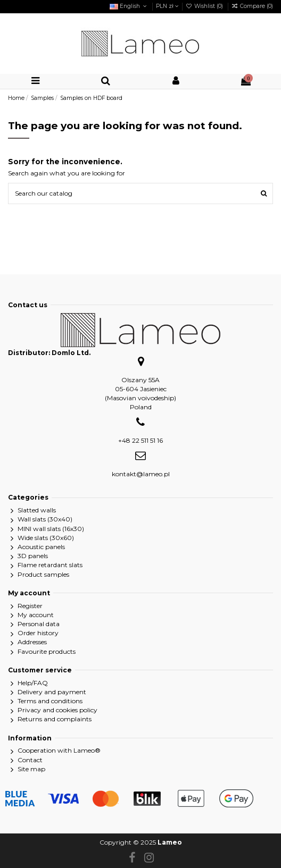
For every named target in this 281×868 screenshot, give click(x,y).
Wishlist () (205, 6)
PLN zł (167, 6)
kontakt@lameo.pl (141, 474)
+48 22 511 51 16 (140, 440)
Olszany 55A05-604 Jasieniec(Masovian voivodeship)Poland (140, 393)
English (129, 6)
